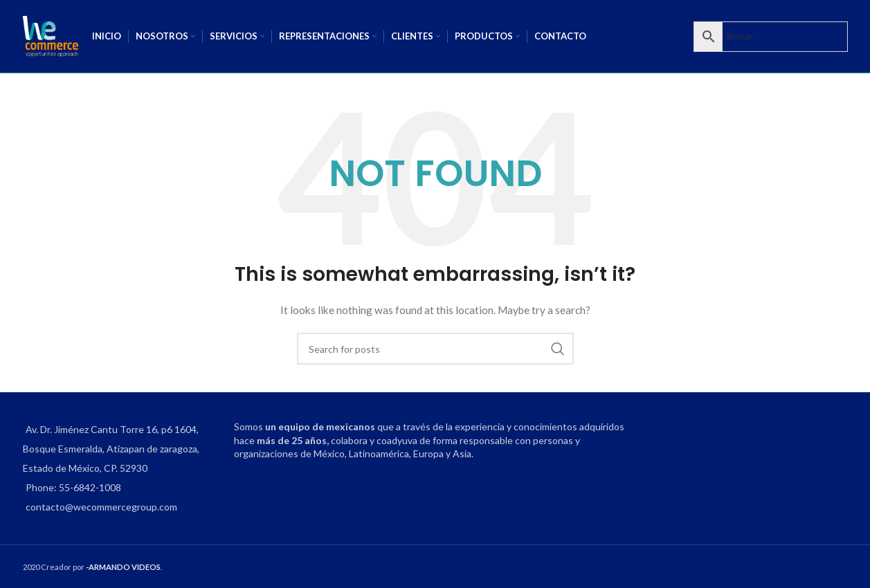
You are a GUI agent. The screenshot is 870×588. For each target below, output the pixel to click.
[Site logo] (51, 35)
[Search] (435, 349)
